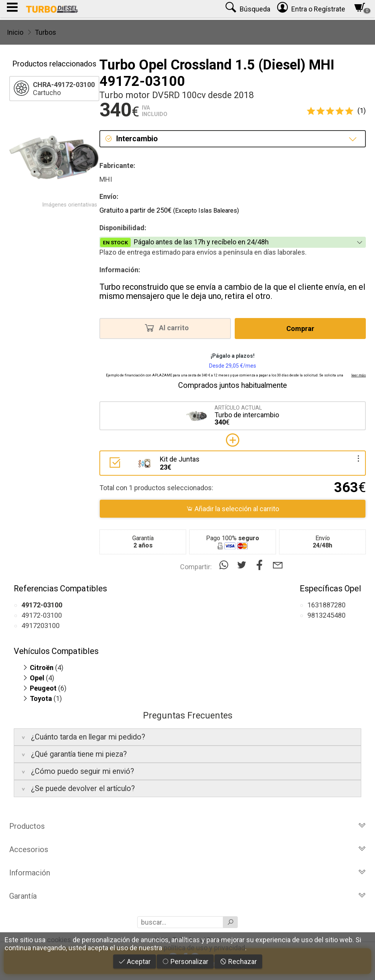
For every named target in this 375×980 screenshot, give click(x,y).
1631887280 (326, 605)
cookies (59, 940)
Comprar (300, 329)
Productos (187, 826)
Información (187, 873)
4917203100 (41, 626)
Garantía (187, 896)
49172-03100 (42, 615)
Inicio (15, 32)
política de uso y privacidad (204, 948)
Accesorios (187, 849)
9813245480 (326, 615)
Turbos (45, 32)
